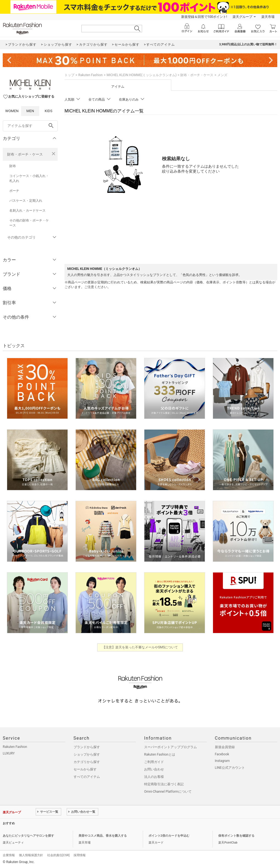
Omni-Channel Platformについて (168, 792)
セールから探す (85, 769)
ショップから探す (87, 754)
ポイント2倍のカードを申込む (169, 836)
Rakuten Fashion (90, 75)
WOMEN (12, 111)
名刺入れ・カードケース (27, 211)
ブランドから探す (87, 747)
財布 (13, 166)
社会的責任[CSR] (58, 855)
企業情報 (9, 855)
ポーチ (14, 191)
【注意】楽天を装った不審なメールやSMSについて (140, 647)
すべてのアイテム (87, 777)
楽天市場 (268, 17)
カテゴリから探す (87, 762)
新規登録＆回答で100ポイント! (204, 17)
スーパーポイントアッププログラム (170, 747)
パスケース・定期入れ (26, 201)
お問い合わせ (154, 769)
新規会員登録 (225, 747)
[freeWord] (30, 126)
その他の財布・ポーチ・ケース (29, 223)
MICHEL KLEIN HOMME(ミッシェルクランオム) (142, 75)
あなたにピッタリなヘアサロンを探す (28, 836)
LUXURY (9, 753)
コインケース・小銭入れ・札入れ (29, 178)
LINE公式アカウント (230, 768)
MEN (30, 111)
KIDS (49, 111)
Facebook (222, 754)
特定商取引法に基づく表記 (164, 784)
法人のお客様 (154, 777)
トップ (69, 75)
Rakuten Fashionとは (160, 754)
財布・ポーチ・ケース (25, 154)
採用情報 (80, 855)
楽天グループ (242, 17)
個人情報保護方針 (31, 855)
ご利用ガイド (154, 762)
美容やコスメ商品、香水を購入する (103, 836)
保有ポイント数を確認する (236, 836)
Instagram (222, 761)
